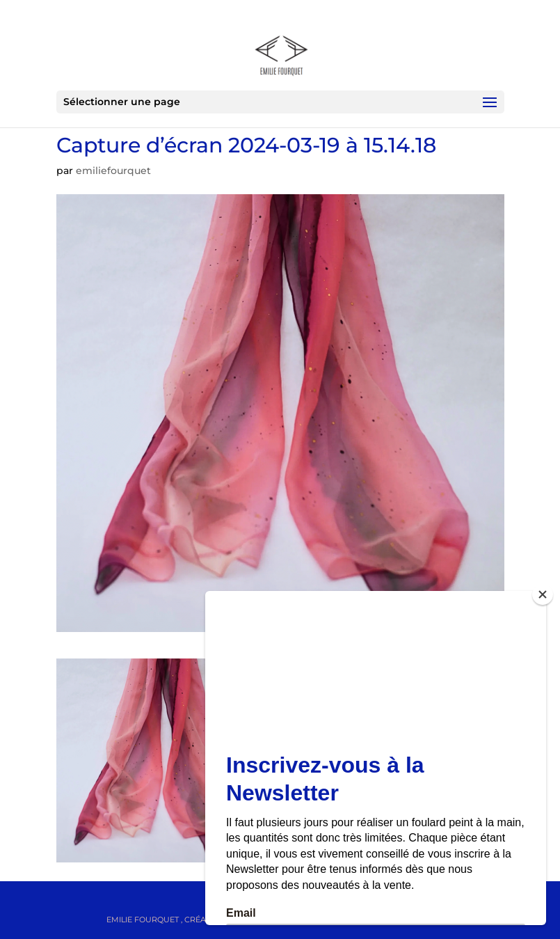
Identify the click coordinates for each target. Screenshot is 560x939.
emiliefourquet (113, 171)
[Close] (543, 594)
